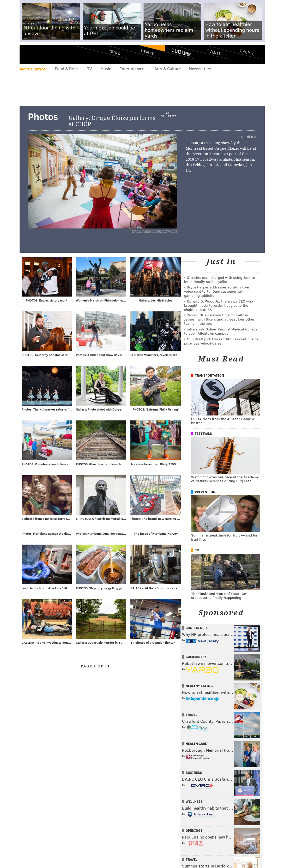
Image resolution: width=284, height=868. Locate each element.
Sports (247, 52)
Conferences (197, 628)
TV (90, 68)
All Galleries (168, 115)
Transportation (209, 375)
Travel (192, 715)
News (115, 52)
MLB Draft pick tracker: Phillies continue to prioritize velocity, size (221, 341)
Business (194, 773)
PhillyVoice (55, 54)
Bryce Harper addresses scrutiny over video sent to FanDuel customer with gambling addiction (217, 291)
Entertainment (133, 68)
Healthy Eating (199, 686)
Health (148, 52)
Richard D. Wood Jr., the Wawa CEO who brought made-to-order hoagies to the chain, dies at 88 (219, 305)
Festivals (203, 433)
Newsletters (200, 68)
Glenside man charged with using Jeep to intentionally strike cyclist (220, 279)
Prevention (205, 492)
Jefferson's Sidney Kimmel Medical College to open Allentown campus (221, 331)
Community (196, 657)
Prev (51, 186)
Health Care (196, 744)
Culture (181, 52)
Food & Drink (67, 68)
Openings (194, 830)
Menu (28, 54)
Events (214, 52)
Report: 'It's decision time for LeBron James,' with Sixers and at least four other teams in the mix (219, 319)
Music (106, 68)
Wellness (194, 801)
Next (129, 186)
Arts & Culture (168, 68)
